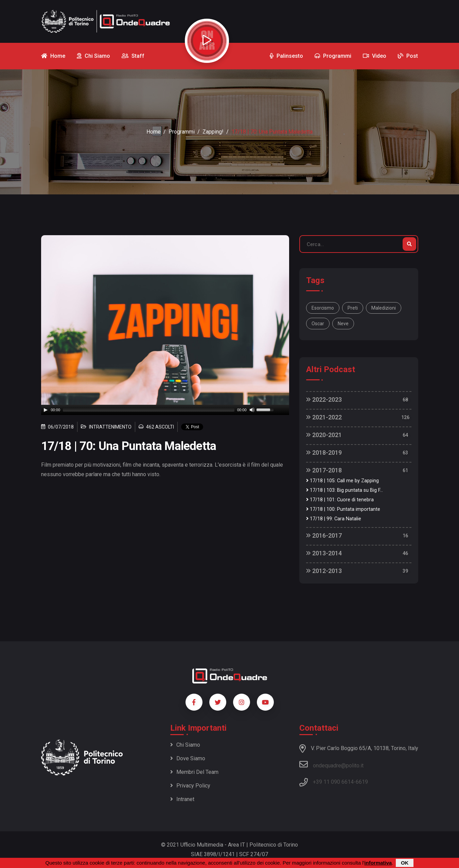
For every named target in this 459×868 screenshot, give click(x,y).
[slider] (149, 410)
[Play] (46, 410)
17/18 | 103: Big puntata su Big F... (345, 490)
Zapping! (213, 132)
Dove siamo (188, 758)
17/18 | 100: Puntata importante (343, 509)
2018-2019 (324, 453)
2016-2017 (324, 535)
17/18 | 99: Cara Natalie (334, 519)
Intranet (182, 799)
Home (154, 132)
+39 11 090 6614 (333, 782)
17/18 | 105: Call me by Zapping (342, 481)
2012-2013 (324, 571)
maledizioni (384, 308)
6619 (362, 782)
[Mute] (252, 410)
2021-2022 (324, 417)
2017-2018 (324, 470)
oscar (318, 324)
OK (405, 863)
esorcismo (323, 308)
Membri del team (194, 772)
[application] (165, 410)
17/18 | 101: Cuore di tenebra (340, 500)
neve (343, 324)
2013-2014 (324, 553)
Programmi (182, 132)
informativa (378, 863)
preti (353, 308)
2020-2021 (324, 435)
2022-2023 (324, 400)
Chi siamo (185, 745)
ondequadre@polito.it (331, 764)
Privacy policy (190, 786)
